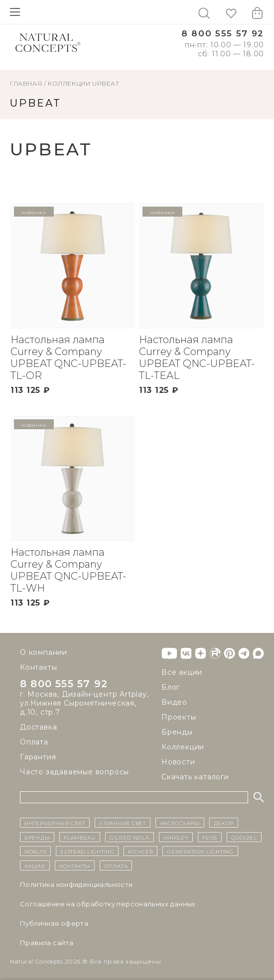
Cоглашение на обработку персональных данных (108, 904)
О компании (44, 652)
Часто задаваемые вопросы (74, 772)
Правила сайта (47, 943)
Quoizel (244, 837)
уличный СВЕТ (122, 823)
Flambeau (80, 837)
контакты (75, 865)
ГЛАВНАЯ (26, 83)
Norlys (35, 851)
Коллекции (69, 83)
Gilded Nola (130, 837)
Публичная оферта (54, 923)
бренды (37, 837)
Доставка (38, 727)
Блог (171, 687)
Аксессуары (180, 823)
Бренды (177, 732)
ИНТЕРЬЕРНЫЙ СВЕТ (55, 823)
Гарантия (38, 757)
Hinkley (176, 837)
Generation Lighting (200, 851)
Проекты (179, 717)
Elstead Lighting (87, 851)
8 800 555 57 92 (223, 34)
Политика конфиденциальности (76, 884)
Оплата (34, 742)
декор (224, 823)
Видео (174, 702)
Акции (35, 865)
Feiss (210, 837)
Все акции (182, 672)
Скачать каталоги (195, 777)
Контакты (38, 667)
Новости (178, 762)
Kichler (140, 851)
